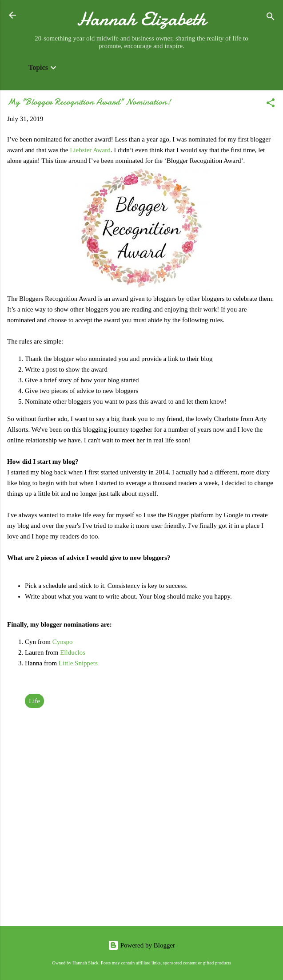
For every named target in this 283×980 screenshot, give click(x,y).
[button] (271, 104)
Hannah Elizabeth (141, 19)
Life (34, 701)
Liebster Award (90, 150)
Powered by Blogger (141, 945)
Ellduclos (73, 652)
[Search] (271, 18)
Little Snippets (79, 663)
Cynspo (63, 642)
